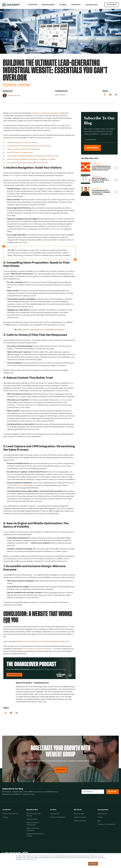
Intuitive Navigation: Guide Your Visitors (22, 143)
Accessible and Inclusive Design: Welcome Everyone (28, 163)
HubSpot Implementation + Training (36, 835)
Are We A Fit (33, 5)
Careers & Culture (80, 817)
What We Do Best (48, 5)
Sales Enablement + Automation (33, 829)
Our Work (63, 5)
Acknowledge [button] (93, 864)
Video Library (102, 814)
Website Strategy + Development (33, 824)
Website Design (24, 85)
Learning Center (91, 5)
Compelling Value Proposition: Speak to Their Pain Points (29, 146)
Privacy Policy (33, 859)
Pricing (5, 817)
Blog (99, 821)
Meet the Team (79, 814)
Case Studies (55, 814)
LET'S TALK (112, 5)
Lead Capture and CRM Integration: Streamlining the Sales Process (33, 156)
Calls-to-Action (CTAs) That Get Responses (24, 149)
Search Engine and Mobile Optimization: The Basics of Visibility (31, 159)
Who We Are (76, 5)
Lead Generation (32, 819)
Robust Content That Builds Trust (20, 153)
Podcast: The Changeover (107, 824)
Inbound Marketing (10, 85)
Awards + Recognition (58, 817)
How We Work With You (11, 814)
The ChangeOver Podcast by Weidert (37, 649)
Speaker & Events (80, 821)
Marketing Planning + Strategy (34, 815)
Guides (100, 817)
